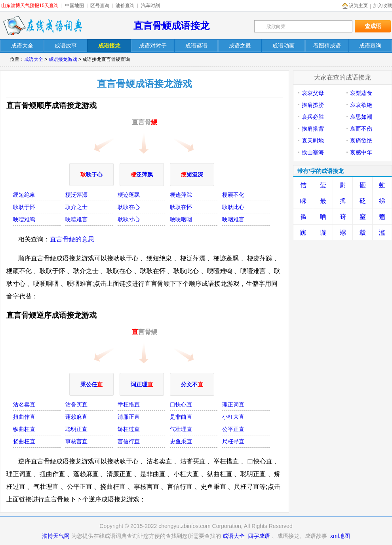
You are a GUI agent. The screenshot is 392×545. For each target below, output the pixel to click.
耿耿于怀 (24, 207)
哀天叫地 (313, 141)
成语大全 (34, 59)
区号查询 (100, 6)
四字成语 (259, 536)
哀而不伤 (361, 129)
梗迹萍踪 (181, 195)
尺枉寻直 (233, 441)
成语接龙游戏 (63, 59)
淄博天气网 (56, 536)
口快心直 (181, 404)
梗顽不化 (233, 195)
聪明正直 (76, 429)
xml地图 (340, 536)
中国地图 (74, 6)
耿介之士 (76, 207)
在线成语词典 (42, 26)
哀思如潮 (361, 117)
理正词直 (233, 404)
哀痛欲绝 (361, 141)
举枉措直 (129, 404)
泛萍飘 (142, 175)
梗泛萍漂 (76, 195)
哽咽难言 (233, 219)
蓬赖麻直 (76, 417)
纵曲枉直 (24, 429)
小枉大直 (233, 417)
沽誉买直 (76, 404)
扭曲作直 (24, 417)
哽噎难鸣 (24, 219)
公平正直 (233, 429)
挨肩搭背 (313, 129)
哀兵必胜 (313, 117)
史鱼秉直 (181, 441)
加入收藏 (382, 6)
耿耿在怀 (181, 207)
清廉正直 (129, 417)
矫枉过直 (129, 429)
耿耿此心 (233, 207)
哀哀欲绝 (361, 105)
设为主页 (358, 6)
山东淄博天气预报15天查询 (30, 6)
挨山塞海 (313, 152)
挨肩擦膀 (313, 105)
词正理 (142, 384)
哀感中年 (361, 152)
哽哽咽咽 (181, 219)
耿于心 (91, 175)
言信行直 (129, 441)
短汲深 (192, 175)
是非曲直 (181, 417)
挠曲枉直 (24, 441)
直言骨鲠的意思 (72, 239)
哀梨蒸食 (361, 93)
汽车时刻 (150, 6)
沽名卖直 (24, 404)
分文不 (192, 384)
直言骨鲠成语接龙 (171, 26)
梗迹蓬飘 (129, 195)
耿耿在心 (129, 207)
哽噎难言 (76, 219)
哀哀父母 (313, 93)
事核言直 (76, 441)
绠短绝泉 (24, 195)
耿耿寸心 (129, 219)
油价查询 (125, 6)
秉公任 (91, 384)
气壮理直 (181, 429)
